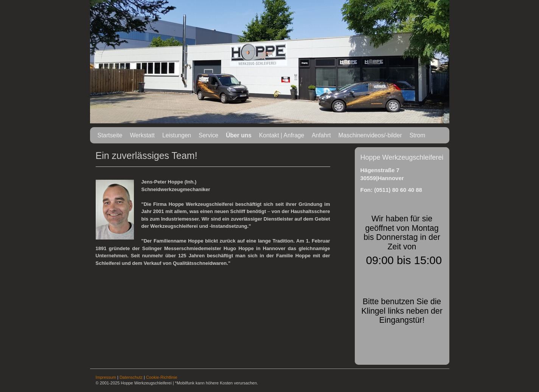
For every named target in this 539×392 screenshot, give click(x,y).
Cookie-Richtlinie (162, 377)
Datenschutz (131, 377)
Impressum (106, 377)
